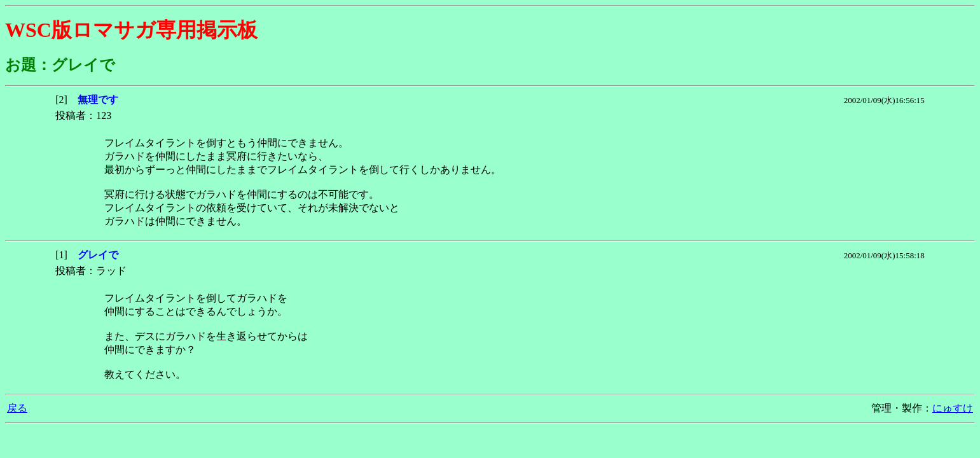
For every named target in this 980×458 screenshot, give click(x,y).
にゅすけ (953, 408)
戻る (17, 408)
